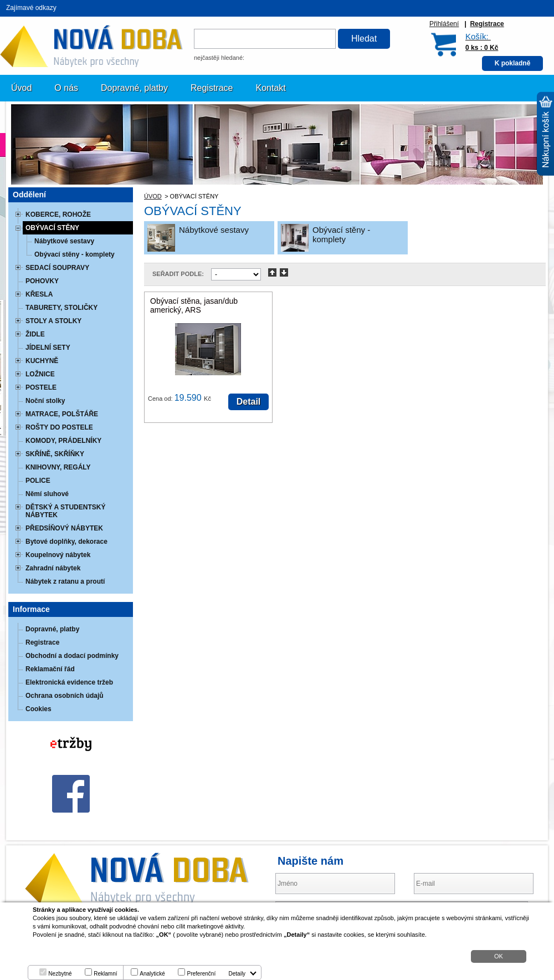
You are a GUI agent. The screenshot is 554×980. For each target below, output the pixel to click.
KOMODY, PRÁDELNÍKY (63, 441)
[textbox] (265, 39)
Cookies (39, 709)
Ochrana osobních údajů (65, 696)
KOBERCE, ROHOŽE (58, 215)
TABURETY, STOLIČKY (61, 308)
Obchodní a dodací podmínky (72, 656)
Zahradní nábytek (53, 568)
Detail (249, 402)
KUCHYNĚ (42, 361)
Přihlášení (444, 24)
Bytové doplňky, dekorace (66, 542)
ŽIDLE (35, 334)
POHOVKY (42, 281)
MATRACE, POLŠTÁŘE (62, 414)
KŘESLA (39, 294)
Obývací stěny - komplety (341, 234)
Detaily (237, 974)
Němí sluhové (47, 494)
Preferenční (201, 974)
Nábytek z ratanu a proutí (65, 581)
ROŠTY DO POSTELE (59, 427)
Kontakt (271, 88)
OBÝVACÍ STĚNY (52, 228)
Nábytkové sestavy (214, 230)
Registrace (487, 24)
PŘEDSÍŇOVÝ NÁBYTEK (64, 528)
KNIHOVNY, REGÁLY (58, 467)
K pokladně (513, 63)
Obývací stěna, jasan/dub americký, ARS (194, 305)
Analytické (152, 974)
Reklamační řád (50, 669)
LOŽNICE (40, 374)
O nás (66, 88)
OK (499, 956)
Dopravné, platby (134, 88)
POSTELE (41, 387)
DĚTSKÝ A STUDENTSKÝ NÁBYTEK (65, 511)
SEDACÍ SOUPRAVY (57, 268)
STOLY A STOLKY (53, 321)
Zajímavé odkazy (31, 8)
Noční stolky (45, 401)
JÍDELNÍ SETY (48, 348)
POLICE (38, 481)
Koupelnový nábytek (58, 555)
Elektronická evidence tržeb (69, 682)
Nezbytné (60, 974)
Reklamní (105, 974)
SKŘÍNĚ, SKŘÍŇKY (55, 454)
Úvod (21, 88)
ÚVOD (153, 196)
